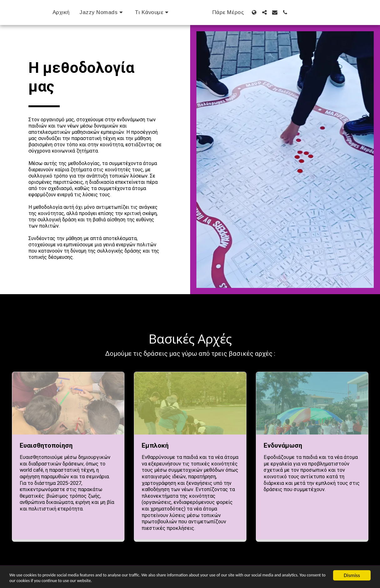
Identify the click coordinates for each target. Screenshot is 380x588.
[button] (93, 13)
